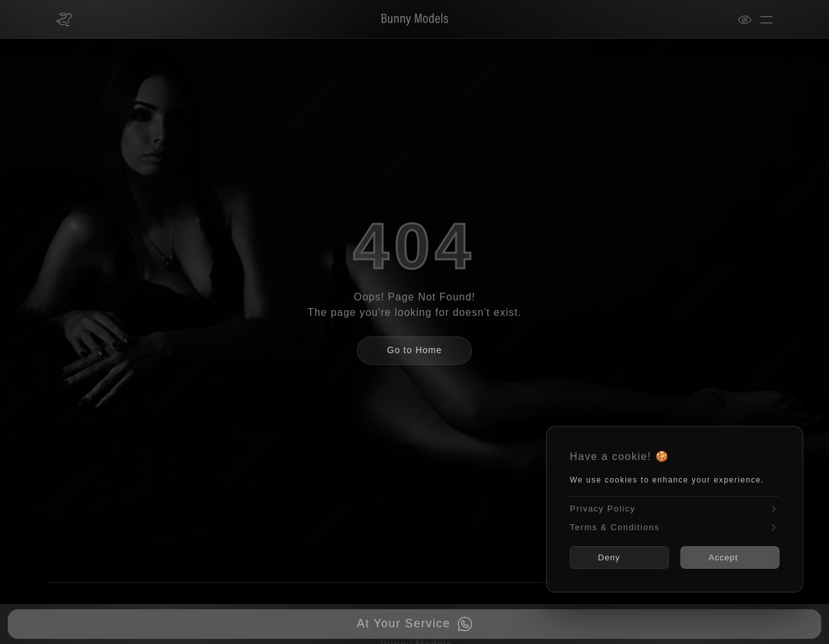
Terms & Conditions (675, 527)
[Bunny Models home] (64, 19)
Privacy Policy (675, 509)
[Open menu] (767, 19)
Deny (614, 557)
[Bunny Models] (407, 19)
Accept (728, 557)
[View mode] (749, 19)
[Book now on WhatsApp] (414, 624)
